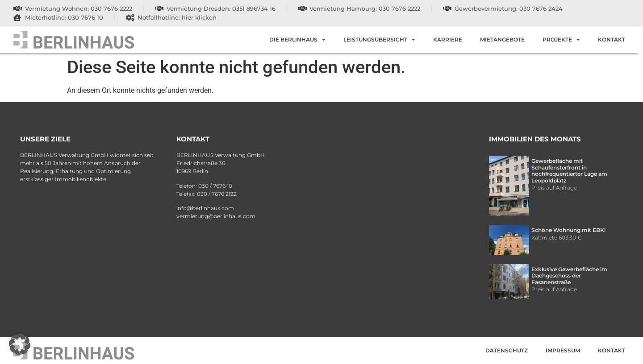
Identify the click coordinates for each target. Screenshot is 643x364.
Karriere (448, 39)
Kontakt (612, 39)
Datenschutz (507, 350)
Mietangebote (502, 39)
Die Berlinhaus (297, 40)
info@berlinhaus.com (205, 208)
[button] (20, 344)
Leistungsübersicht (379, 40)
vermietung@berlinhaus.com (216, 216)
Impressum (563, 350)
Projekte (561, 40)
